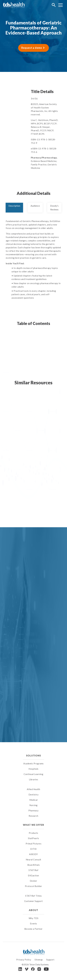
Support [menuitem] (50, 960)
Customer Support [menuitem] (33, 901)
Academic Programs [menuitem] (33, 763)
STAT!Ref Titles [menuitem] (33, 896)
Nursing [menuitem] (33, 805)
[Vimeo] (27, 969)
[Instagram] (39, 969)
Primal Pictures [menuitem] (34, 844)
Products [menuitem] (33, 833)
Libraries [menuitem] (34, 779)
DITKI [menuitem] (33, 849)
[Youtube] (46, 969)
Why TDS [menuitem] (34, 918)
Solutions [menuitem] (33, 755)
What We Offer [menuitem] (33, 825)
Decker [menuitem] (33, 881)
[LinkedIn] (20, 969)
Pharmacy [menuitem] (33, 810)
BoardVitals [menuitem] (34, 865)
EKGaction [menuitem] (33, 875)
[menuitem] (33, 786)
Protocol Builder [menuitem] (33, 886)
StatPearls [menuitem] (33, 838)
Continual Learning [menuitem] (33, 774)
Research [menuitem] (33, 816)
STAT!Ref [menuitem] (33, 870)
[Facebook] (33, 969)
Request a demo (32, 48)
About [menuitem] (33, 910)
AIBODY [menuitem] (33, 854)
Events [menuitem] (33, 923)
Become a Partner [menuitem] (33, 929)
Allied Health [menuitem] (33, 789)
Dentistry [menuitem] (34, 795)
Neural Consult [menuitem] (33, 860)
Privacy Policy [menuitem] (24, 960)
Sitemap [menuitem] (39, 960)
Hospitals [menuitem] (33, 769)
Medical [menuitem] (33, 800)
